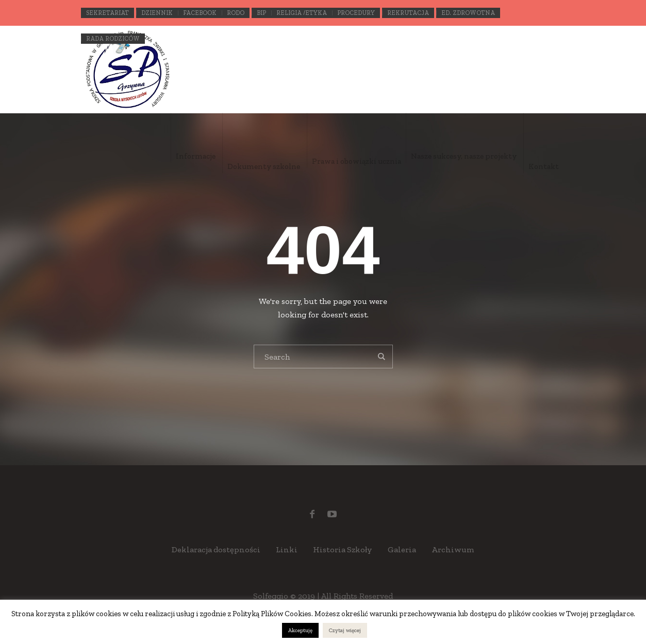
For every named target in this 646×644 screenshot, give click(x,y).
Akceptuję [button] (300, 630)
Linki (287, 549)
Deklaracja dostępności (216, 549)
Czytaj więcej (345, 630)
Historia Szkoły (343, 549)
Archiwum (453, 549)
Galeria (402, 549)
